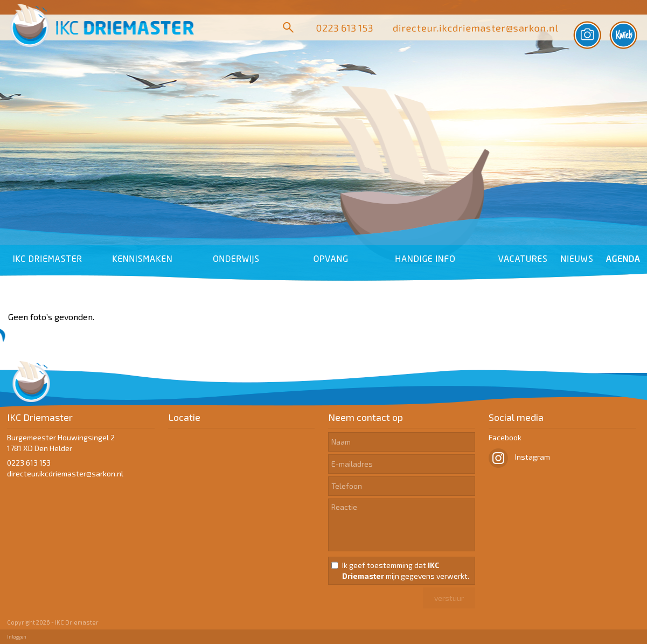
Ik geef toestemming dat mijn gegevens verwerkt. (406, 570)
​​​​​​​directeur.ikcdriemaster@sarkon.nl (65, 473)
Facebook (505, 437)
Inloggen (17, 637)
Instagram (519, 457)
